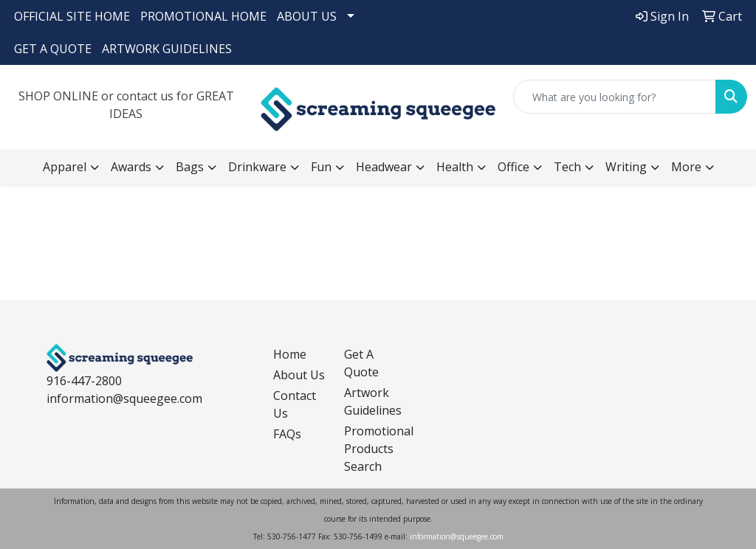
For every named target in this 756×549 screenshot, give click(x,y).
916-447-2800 (84, 381)
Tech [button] (567, 167)
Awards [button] (131, 167)
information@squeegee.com (124, 398)
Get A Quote (361, 363)
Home (290, 354)
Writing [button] (626, 167)
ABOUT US (307, 16)
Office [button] (513, 167)
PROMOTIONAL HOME (203, 16)
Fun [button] (321, 167)
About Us (299, 375)
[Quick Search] (615, 97)
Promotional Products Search (371, 449)
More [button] (686, 167)
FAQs (287, 434)
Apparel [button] (65, 167)
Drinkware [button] (257, 167)
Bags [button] (190, 167)
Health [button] (455, 167)
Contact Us (295, 404)
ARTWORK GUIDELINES (167, 49)
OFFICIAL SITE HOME (72, 16)
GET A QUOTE (53, 49)
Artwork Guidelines (371, 401)
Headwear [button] (384, 167)
